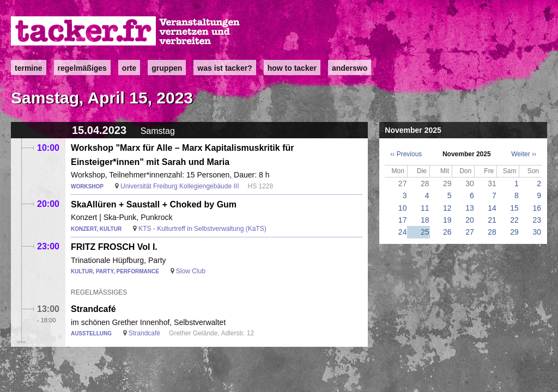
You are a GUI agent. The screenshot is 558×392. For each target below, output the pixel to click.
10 (403, 208)
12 (447, 208)
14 (492, 208)
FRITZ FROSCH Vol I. (114, 247)
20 (470, 220)
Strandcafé (93, 309)
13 (470, 208)
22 (514, 220)
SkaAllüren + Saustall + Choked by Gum (154, 204)
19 (447, 220)
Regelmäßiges (82, 68)
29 (514, 232)
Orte (129, 68)
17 (403, 220)
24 (403, 232)
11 (425, 208)
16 (537, 208)
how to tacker (292, 68)
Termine (29, 68)
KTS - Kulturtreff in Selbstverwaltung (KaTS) (202, 229)
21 (492, 220)
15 (514, 208)
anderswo (350, 68)
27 (470, 232)
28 (492, 232)
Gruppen (167, 68)
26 (447, 232)
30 (537, 232)
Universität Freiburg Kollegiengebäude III (180, 186)
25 (425, 232)
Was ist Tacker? (225, 68)
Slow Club (191, 271)
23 (537, 220)
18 (425, 220)
